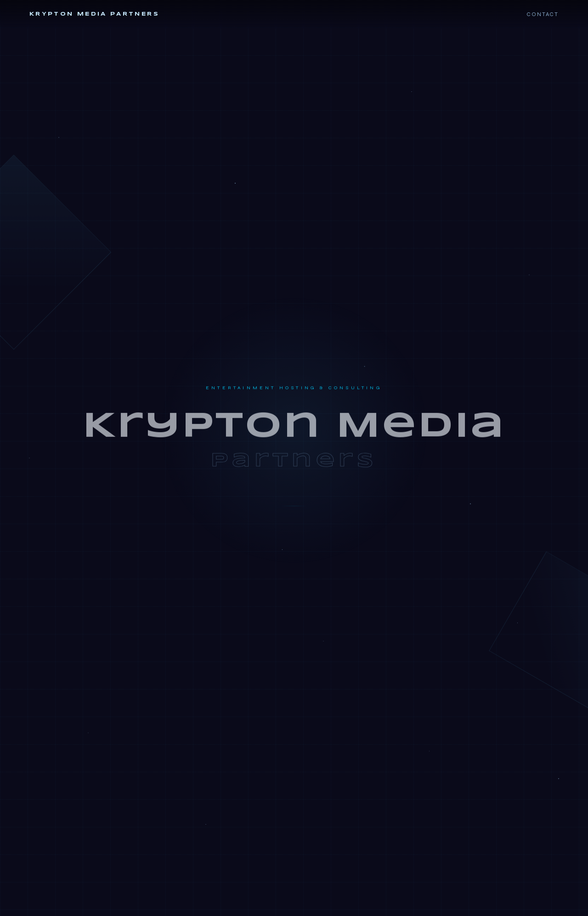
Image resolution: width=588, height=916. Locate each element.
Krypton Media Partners (94, 14)
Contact (543, 14)
